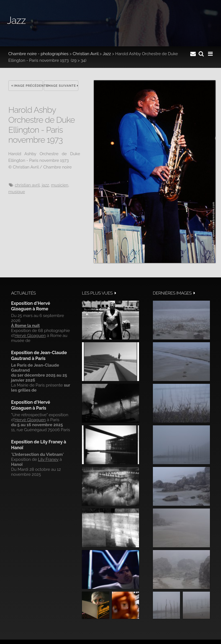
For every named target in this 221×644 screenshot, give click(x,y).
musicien (60, 185)
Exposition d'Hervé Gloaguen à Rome (31, 306)
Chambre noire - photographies (38, 54)
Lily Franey (48, 459)
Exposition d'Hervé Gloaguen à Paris (31, 405)
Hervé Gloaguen (30, 336)
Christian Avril (86, 54)
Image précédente (27, 86)
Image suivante (62, 86)
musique (17, 192)
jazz (45, 185)
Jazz (107, 54)
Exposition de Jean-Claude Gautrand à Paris (39, 355)
